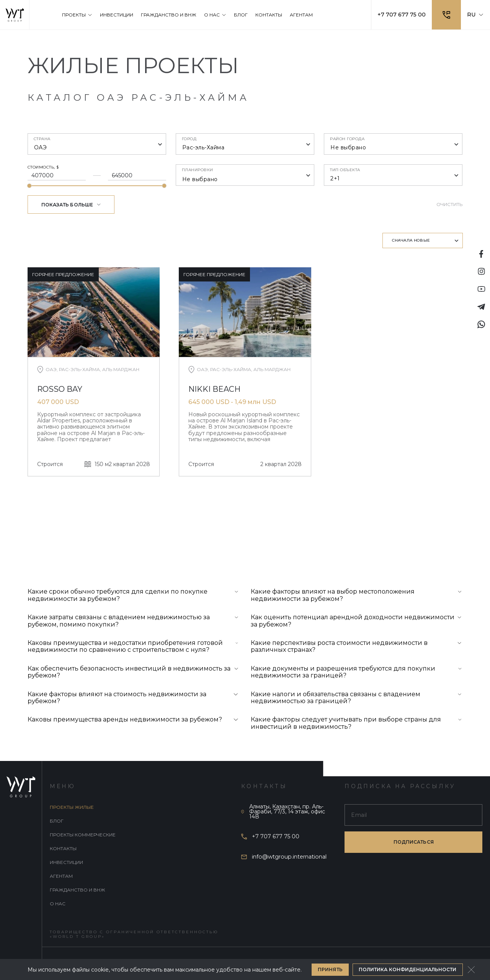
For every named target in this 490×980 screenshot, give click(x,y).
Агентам (61, 876)
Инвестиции (66, 862)
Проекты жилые (72, 807)
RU (475, 15)
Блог (57, 821)
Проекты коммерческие (83, 835)
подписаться (414, 842)
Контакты (63, 848)
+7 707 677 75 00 (402, 15)
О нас (58, 904)
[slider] (29, 186)
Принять (330, 969)
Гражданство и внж (78, 890)
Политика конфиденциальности (408, 969)
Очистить (450, 204)
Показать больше (71, 205)
